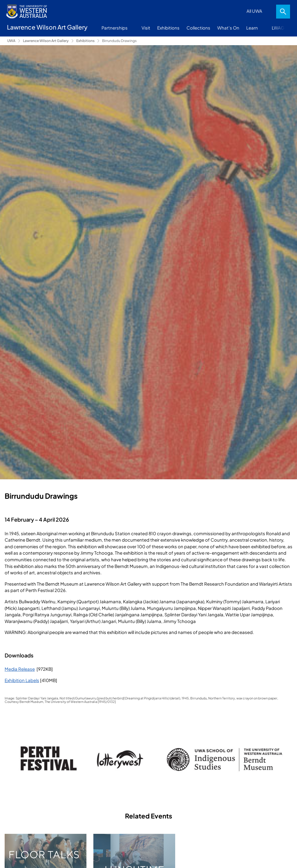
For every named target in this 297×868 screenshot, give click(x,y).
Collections (198, 28)
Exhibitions (168, 28)
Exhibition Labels (22, 680)
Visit (146, 28)
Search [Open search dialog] (283, 12)
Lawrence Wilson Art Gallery (46, 41)
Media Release (20, 669)
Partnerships (115, 28)
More (286, 28)
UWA (11, 41)
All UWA (254, 11)
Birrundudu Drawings (119, 41)
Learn (252, 28)
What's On (228, 28)
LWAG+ (279, 28)
